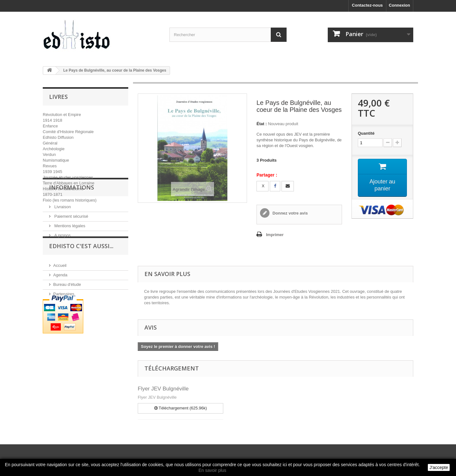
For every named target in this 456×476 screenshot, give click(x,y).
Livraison (62, 239)
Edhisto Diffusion (58, 137)
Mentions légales (69, 258)
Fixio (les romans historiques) (70, 200)
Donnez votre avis (290, 213)
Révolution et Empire (62, 115)
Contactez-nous (367, 5)
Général (50, 143)
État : (262, 124)
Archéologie (54, 149)
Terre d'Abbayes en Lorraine (69, 183)
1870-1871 (53, 194)
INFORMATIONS (72, 222)
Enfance (50, 126)
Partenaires (64, 337)
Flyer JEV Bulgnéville (163, 389)
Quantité (366, 133)
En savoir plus (212, 470)
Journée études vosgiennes (68, 177)
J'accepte (439, 467)
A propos (62, 268)
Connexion (399, 5)
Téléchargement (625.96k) (181, 408)
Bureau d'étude (67, 328)
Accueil (60, 309)
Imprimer (275, 235)
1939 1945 (52, 172)
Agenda (60, 318)
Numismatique (56, 160)
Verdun (49, 154)
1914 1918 (52, 120)
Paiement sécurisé (71, 249)
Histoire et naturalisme (63, 189)
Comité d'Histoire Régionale (68, 132)
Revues (50, 166)
